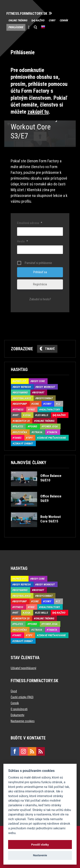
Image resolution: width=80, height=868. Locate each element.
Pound (33, 426)
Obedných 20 (22, 421)
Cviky (52, 20)
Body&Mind (21, 392)
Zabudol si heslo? (40, 299)
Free (32, 410)
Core (36, 404)
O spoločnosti (19, 709)
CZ (59, 404)
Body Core (38, 381)
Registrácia (40, 284)
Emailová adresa (30, 223)
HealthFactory (50, 410)
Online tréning (18, 20)
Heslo (22, 241)
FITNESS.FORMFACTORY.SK (27, 14)
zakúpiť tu (38, 112)
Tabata (53, 432)
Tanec (18, 438)
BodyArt (39, 392)
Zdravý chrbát (24, 444)
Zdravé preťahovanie (52, 438)
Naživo (40, 20)
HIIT (16, 415)
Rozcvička (21, 432)
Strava (38, 432)
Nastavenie (40, 855)
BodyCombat (45, 398)
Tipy (30, 438)
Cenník (64, 20)
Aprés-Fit (20, 381)
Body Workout (46, 387)
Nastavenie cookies (23, 721)
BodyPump (20, 404)
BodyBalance (23, 398)
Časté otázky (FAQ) (22, 697)
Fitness (19, 410)
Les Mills (42, 415)
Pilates (19, 426)
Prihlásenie (16, 27)
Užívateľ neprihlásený (23, 668)
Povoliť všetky (40, 845)
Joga (28, 415)
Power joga (50, 426)
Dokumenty (17, 715)
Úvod (14, 691)
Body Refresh (23, 387)
